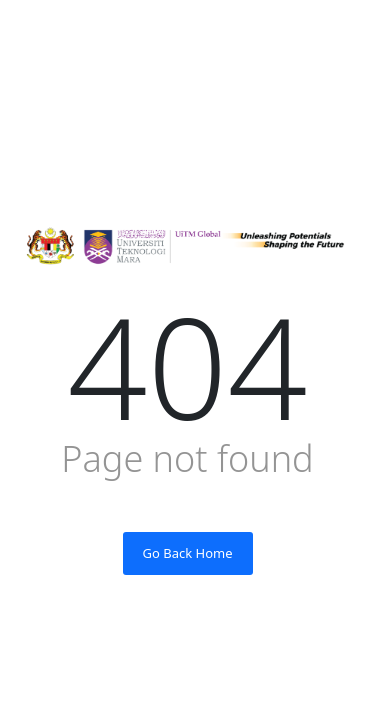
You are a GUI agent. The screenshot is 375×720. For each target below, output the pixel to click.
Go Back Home (188, 553)
